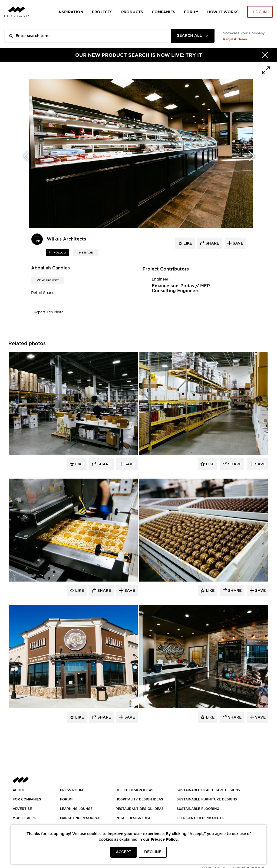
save (237, 243)
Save (129, 464)
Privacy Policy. (165, 839)
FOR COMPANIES (27, 799)
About (19, 790)
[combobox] (193, 36)
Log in (260, 12)
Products (132, 12)
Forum (191, 12)
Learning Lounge (76, 809)
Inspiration (70, 12)
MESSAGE (86, 253)
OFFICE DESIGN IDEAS (134, 790)
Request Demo (235, 39)
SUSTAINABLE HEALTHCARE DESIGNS (208, 790)
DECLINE (153, 852)
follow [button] (60, 253)
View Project (48, 280)
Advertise (22, 809)
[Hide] (265, 55)
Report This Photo (49, 312)
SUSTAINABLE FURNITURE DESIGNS (207, 799)
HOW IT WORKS (223, 12)
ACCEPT (123, 852)
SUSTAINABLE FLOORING (198, 809)
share (212, 243)
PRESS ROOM (71, 790)
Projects (102, 12)
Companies (164, 12)
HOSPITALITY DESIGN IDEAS (139, 799)
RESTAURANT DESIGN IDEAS (140, 809)
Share (104, 464)
